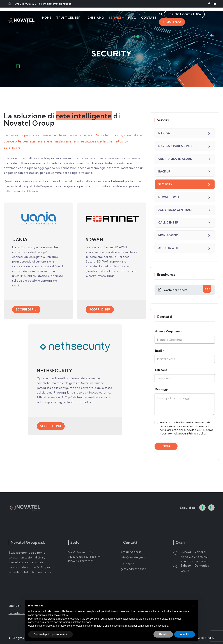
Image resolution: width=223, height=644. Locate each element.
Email (159, 351)
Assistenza (172, 25)
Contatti (149, 18)
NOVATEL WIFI (169, 197)
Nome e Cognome (168, 332)
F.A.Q (132, 18)
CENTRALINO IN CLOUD (175, 159)
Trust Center (69, 18)
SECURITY (165, 184)
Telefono (161, 370)
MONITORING (168, 235)
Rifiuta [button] (163, 634)
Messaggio (162, 389)
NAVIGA (164, 133)
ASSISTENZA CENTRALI (175, 210)
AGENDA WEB (168, 248)
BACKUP (164, 172)
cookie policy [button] (61, 615)
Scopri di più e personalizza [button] (50, 634)
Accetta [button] (185, 634)
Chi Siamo (96, 18)
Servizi (115, 18)
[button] (193, 606)
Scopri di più (26, 311)
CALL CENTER (168, 223)
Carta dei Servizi (185, 289)
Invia (166, 447)
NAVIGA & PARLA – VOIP (176, 146)
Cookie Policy (205, 638)
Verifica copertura (188, 14)
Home (47, 18)
